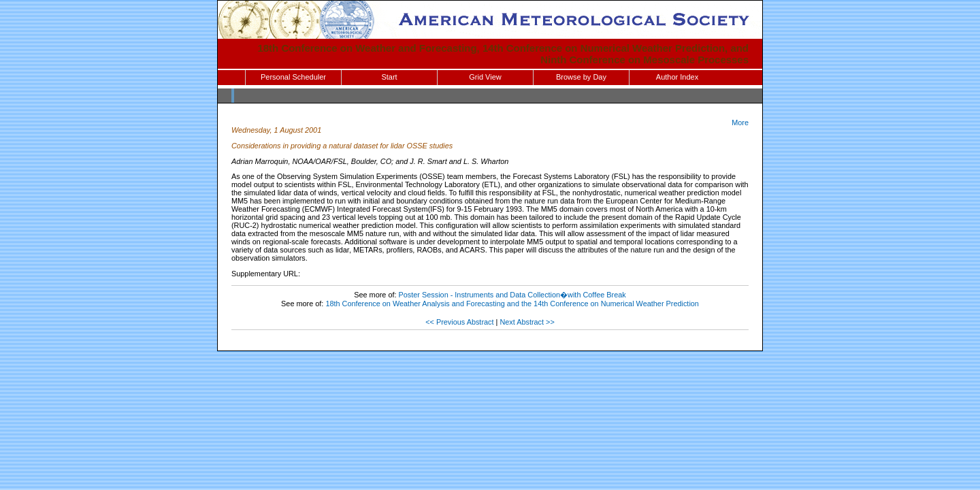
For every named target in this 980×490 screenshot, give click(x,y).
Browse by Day (581, 77)
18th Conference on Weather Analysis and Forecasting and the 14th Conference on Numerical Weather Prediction (512, 304)
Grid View (485, 77)
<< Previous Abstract (459, 322)
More (740, 122)
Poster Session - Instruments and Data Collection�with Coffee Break (512, 295)
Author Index (677, 77)
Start (389, 77)
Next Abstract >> (527, 322)
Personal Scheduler (293, 77)
